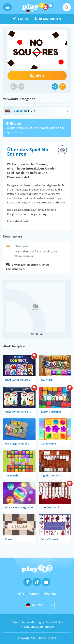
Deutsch (35, 605)
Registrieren (48, 19)
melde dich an (51, 128)
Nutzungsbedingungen (39, 627)
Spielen (37, 75)
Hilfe (21, 594)
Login (21, 19)
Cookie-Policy (54, 622)
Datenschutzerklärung (26, 622)
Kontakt (34, 594)
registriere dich (15, 132)
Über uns (50, 594)
